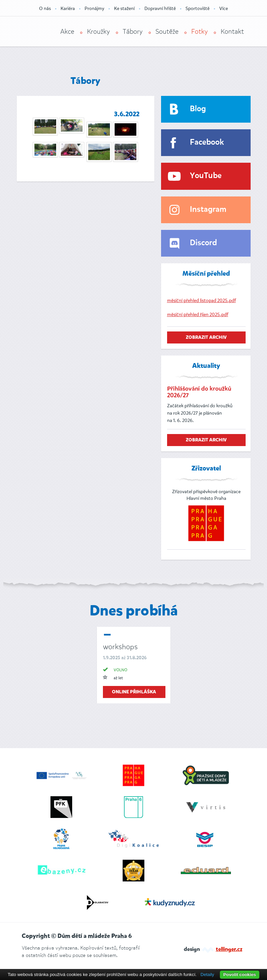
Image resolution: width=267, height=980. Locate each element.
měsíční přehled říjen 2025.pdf (198, 315)
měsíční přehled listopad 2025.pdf (202, 301)
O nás (45, 9)
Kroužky (98, 32)
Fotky (199, 32)
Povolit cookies (240, 974)
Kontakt (232, 32)
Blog (198, 109)
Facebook (207, 143)
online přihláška (134, 692)
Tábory (133, 32)
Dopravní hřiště (160, 9)
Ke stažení (124, 9)
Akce (67, 32)
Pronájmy (94, 9)
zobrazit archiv (206, 337)
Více (224, 9)
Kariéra (68, 9)
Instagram (208, 210)
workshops (120, 647)
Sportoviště (197, 9)
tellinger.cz (229, 950)
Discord (203, 243)
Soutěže (167, 32)
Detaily (207, 974)
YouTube (206, 176)
